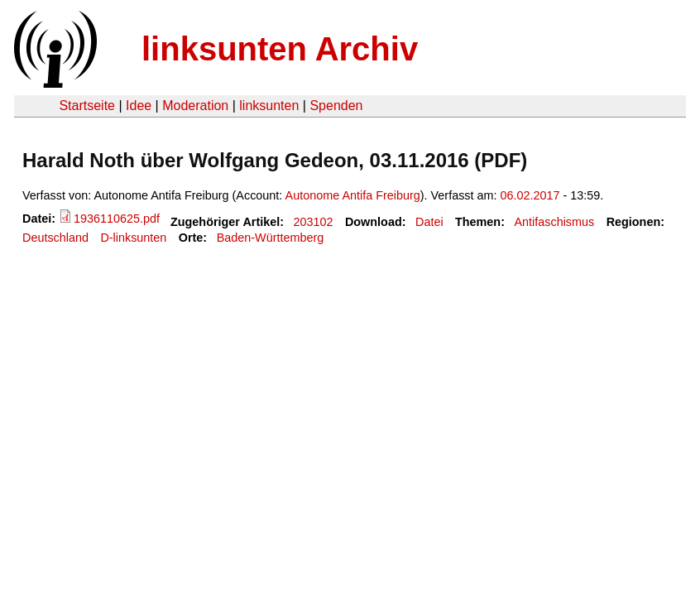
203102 (314, 222)
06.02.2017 (530, 195)
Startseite (87, 106)
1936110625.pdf (117, 219)
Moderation (195, 106)
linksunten (269, 106)
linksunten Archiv (280, 49)
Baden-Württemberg (271, 238)
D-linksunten (133, 238)
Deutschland (55, 238)
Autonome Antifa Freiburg (353, 195)
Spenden (336, 106)
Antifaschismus (554, 222)
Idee (139, 106)
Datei (429, 222)
